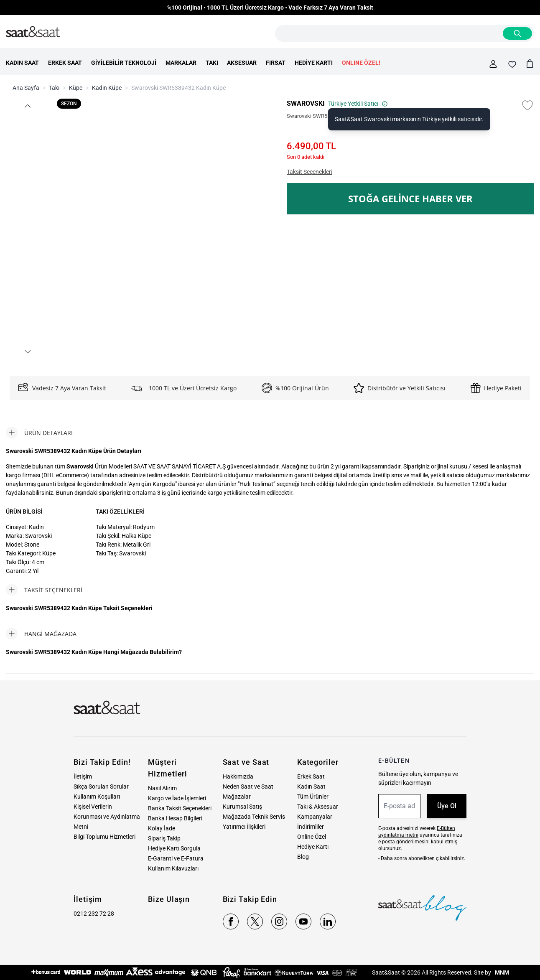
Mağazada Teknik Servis (254, 817)
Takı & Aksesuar (318, 807)
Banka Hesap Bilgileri (175, 818)
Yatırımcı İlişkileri (244, 827)
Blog (303, 857)
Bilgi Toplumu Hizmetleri (104, 837)
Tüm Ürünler (313, 797)
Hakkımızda (238, 776)
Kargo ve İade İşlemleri (177, 798)
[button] (27, 106)
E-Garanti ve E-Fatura (176, 858)
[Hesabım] (493, 64)
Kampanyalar (315, 817)
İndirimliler (311, 827)
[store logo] (33, 32)
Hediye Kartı (313, 847)
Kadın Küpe (107, 88)
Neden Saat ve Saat (248, 787)
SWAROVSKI (306, 103)
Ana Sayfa (26, 88)
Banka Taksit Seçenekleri (180, 808)
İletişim (83, 776)
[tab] (39, 433)
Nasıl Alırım (162, 788)
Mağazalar (237, 797)
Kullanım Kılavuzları (173, 868)
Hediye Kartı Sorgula (174, 848)
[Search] (517, 33)
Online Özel (312, 837)
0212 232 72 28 (94, 914)
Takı (54, 88)
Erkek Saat (311, 776)
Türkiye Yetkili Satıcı (358, 104)
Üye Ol (447, 806)
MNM (501, 972)
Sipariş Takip (164, 838)
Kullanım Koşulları (97, 797)
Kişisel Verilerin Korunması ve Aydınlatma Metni (107, 817)
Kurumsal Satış (242, 807)
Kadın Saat (311, 787)
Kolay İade (162, 828)
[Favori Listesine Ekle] (527, 105)
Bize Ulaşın (169, 899)
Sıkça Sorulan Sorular (101, 787)
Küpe (76, 88)
